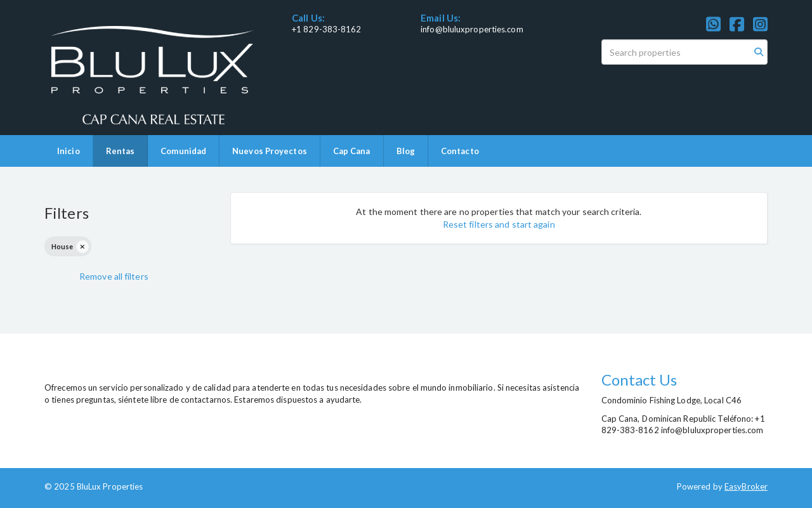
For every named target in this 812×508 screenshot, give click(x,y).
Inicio (69, 151)
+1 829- (307, 29)
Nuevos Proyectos (270, 151)
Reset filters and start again (499, 224)
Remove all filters (114, 276)
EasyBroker (746, 486)
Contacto (460, 151)
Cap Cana (352, 151)
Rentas (121, 151)
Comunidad (183, 151)
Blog (406, 151)
